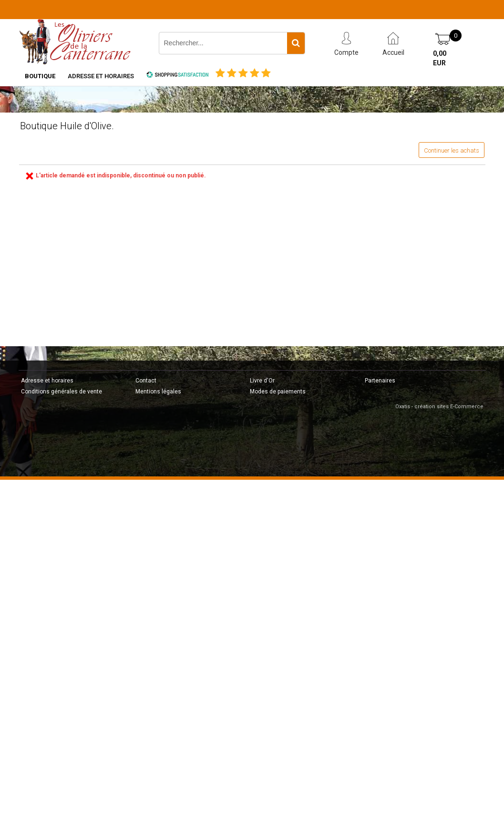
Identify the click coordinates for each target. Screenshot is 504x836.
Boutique (40, 76)
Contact (146, 381)
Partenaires (380, 381)
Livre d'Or (262, 381)
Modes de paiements (278, 392)
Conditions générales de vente (62, 392)
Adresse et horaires (101, 76)
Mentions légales (158, 392)
